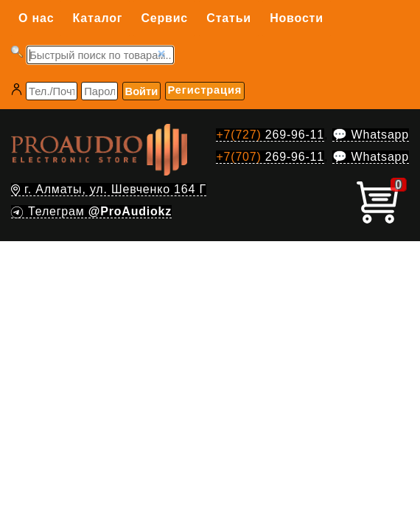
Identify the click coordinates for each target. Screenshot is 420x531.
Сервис (164, 18)
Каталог (98, 18)
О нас (36, 18)
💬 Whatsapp (371, 135)
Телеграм (91, 211)
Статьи (229, 18)
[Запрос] (100, 55)
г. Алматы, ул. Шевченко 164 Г (109, 189)
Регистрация (205, 90)
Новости (297, 18)
